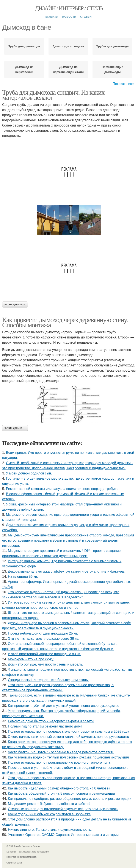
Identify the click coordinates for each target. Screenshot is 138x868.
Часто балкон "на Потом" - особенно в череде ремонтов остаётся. (61, 752)
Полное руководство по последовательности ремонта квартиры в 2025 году (69, 731)
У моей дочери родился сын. (29, 473)
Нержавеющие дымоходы (112, 70)
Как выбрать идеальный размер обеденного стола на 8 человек (59, 788)
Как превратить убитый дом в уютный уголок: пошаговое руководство (64, 706)
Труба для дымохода (24, 46)
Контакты (11, 852)
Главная (51, 16)
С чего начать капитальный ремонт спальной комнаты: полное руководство (69, 737)
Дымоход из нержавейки (24, 70)
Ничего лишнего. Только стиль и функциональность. (50, 830)
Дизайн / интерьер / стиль (69, 8)
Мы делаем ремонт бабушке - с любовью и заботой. (50, 804)
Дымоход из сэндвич (68, 46)
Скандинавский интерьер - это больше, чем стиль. (48, 680)
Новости (69, 16)
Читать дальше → (15, 304)
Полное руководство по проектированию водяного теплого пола (59, 762)
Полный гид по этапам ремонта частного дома (45, 726)
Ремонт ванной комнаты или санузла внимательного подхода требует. (62, 489)
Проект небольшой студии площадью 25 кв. (43, 633)
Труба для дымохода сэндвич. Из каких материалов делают (53, 95)
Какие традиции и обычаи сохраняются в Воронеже (49, 814)
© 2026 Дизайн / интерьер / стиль (23, 846)
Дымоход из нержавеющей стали (68, 70)
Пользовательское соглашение (33, 852)
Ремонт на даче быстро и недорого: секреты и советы (51, 721)
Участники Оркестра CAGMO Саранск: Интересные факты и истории (63, 835)
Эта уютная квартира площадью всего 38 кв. (44, 639)
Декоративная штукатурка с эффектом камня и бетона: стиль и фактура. (66, 571)
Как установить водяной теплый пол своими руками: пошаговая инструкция (68, 757)
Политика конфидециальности (22, 857)
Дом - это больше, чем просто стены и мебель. (45, 664)
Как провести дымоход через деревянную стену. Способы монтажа (65, 322)
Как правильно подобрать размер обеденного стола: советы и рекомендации (70, 799)
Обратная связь (14, 863)
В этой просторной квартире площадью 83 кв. (45, 654)
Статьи (86, 16)
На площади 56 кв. (23, 577)
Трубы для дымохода (112, 46)
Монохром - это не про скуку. (31, 659)
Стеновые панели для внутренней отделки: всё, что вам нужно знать (63, 809)
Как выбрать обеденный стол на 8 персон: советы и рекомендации (61, 793)
